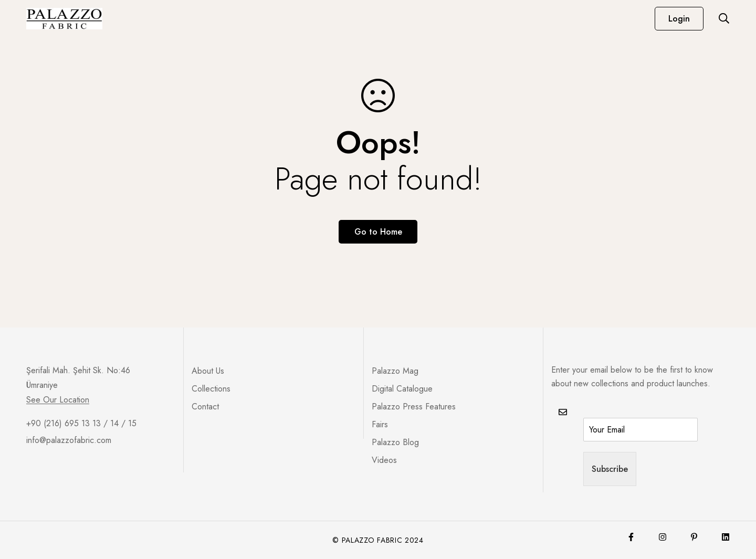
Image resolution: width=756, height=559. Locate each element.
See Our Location (58, 400)
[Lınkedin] (726, 537)
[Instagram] (663, 537)
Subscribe (610, 469)
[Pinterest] (694, 537)
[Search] (724, 18)
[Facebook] (631, 537)
